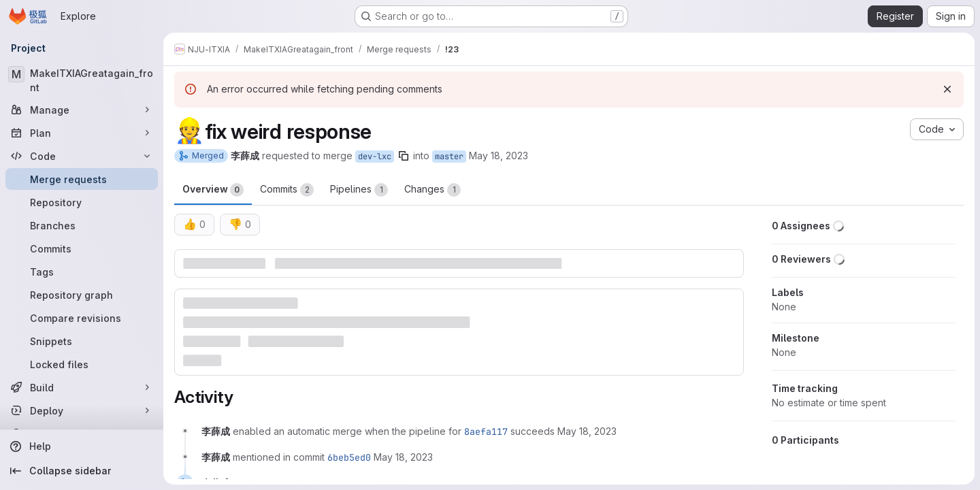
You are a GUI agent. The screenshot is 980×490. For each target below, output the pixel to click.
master (449, 157)
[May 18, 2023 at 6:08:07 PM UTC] (403, 457)
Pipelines (359, 190)
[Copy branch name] (404, 156)
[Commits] (82, 248)
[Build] (82, 387)
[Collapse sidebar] (82, 471)
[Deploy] (82, 410)
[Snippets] (82, 341)
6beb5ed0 (349, 457)
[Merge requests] (82, 179)
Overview (213, 190)
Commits (287, 190)
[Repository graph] (82, 295)
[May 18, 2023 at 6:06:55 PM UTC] (587, 431)
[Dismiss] (947, 89)
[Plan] (82, 133)
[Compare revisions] (82, 318)
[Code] (82, 156)
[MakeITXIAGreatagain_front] (82, 80)
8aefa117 (486, 431)
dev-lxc (375, 157)
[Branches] (82, 225)
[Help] (82, 446)
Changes (432, 190)
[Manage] (82, 110)
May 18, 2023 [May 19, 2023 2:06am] (499, 156)
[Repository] (82, 202)
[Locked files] (82, 364)
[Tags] (82, 272)
